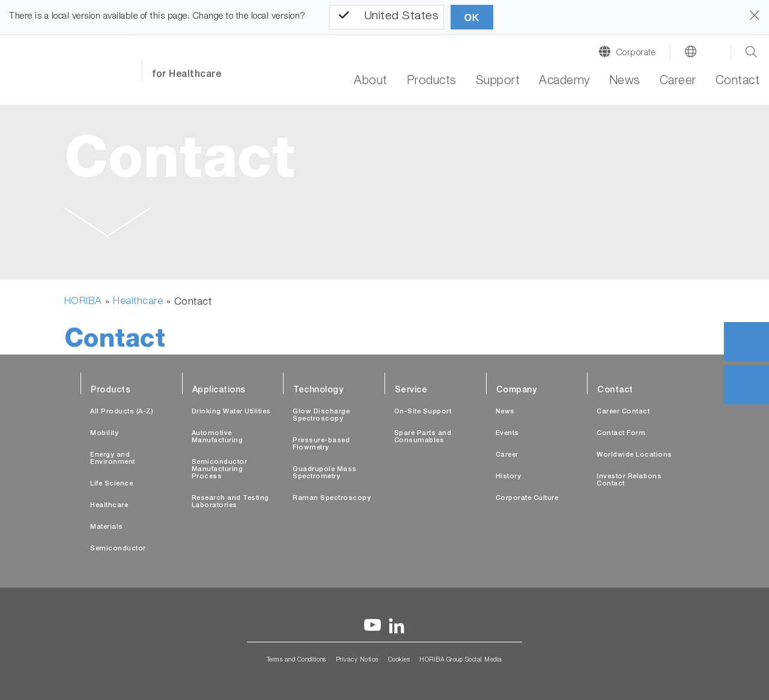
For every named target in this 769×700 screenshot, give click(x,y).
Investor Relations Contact (629, 480)
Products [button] (432, 82)
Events (507, 434)
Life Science (111, 484)
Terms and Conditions (296, 660)
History (509, 477)
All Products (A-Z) (122, 412)
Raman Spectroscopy (332, 498)
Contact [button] (738, 82)
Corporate (636, 53)
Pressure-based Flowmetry (321, 444)
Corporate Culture (527, 498)
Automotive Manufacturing (217, 437)
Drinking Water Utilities (231, 412)
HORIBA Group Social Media (461, 660)
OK (472, 18)
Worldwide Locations (634, 455)
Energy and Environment (113, 459)
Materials (107, 527)
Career (678, 82)
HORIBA (83, 302)
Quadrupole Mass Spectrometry (325, 473)
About (371, 82)
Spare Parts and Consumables (423, 437)
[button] (108, 225)
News (625, 82)
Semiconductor (118, 549)
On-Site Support (423, 412)
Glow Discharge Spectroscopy (321, 415)
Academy (564, 82)
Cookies (399, 660)
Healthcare (138, 302)
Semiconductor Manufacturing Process (220, 470)
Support (498, 82)
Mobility (104, 434)
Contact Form (621, 434)
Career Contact (623, 412)
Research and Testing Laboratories (230, 502)
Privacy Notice (357, 660)
